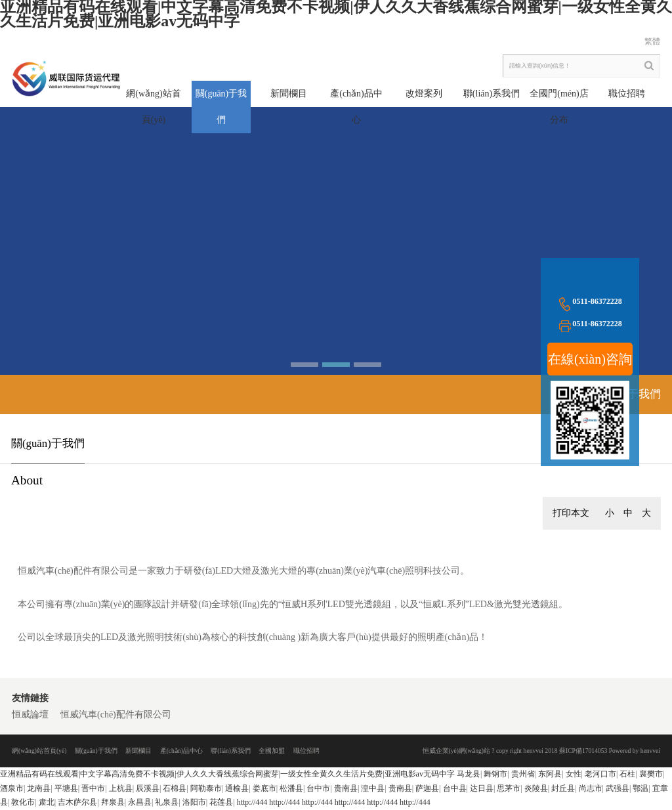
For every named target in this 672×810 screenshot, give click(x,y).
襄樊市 (651, 774)
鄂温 (640, 788)
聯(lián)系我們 (492, 94)
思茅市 (509, 788)
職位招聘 (627, 94)
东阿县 (550, 774)
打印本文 (571, 513)
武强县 (618, 788)
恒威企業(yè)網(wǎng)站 (456, 751)
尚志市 (591, 788)
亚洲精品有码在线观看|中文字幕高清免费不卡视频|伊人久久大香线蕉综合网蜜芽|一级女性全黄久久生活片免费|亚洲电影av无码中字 (227, 774)
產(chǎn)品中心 (181, 751)
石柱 (627, 774)
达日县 (482, 788)
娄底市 (264, 788)
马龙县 (469, 774)
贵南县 (346, 788)
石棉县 (175, 788)
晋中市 (93, 788)
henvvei (650, 751)
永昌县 (140, 802)
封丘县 (563, 788)
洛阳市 (194, 802)
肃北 (47, 802)
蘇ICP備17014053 (583, 751)
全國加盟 (272, 751)
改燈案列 (424, 94)
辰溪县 (148, 788)
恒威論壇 (30, 714)
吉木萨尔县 (77, 802)
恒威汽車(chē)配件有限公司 (116, 714)
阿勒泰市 (206, 788)
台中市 (318, 788)
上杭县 (121, 788)
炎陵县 (536, 788)
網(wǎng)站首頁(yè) (39, 751)
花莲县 (221, 802)
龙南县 (39, 788)
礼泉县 (167, 802)
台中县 (455, 788)
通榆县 (237, 788)
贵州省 (523, 774)
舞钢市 (495, 774)
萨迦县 (427, 788)
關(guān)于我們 (96, 751)
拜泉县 (113, 802)
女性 (574, 774)
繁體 (652, 41)
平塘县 (66, 788)
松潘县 (291, 788)
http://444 (252, 802)
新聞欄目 (289, 94)
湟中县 (373, 788)
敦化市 (23, 802)
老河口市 (600, 774)
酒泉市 (12, 788)
